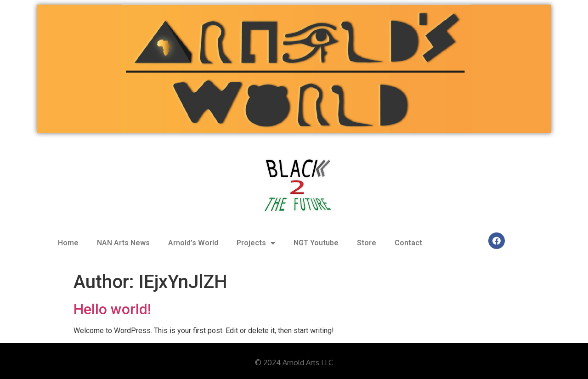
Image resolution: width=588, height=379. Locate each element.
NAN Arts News (123, 243)
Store (367, 243)
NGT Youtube (316, 243)
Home (68, 243)
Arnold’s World (193, 243)
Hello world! (112, 309)
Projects (256, 243)
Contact (408, 243)
